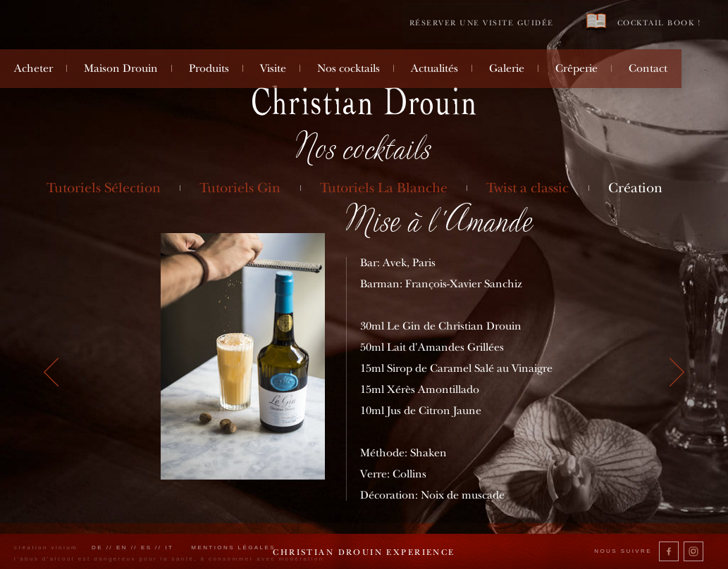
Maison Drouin (121, 68)
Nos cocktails (348, 68)
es (147, 548)
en (122, 548)
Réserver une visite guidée (482, 23)
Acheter (33, 68)
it (169, 548)
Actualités (434, 68)
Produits (209, 68)
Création (635, 188)
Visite (273, 68)
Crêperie (576, 68)
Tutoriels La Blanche (384, 188)
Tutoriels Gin (240, 188)
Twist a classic (528, 188)
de (97, 548)
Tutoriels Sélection (104, 188)
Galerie (507, 68)
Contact (648, 68)
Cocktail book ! (643, 22)
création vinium (46, 548)
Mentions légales (233, 548)
